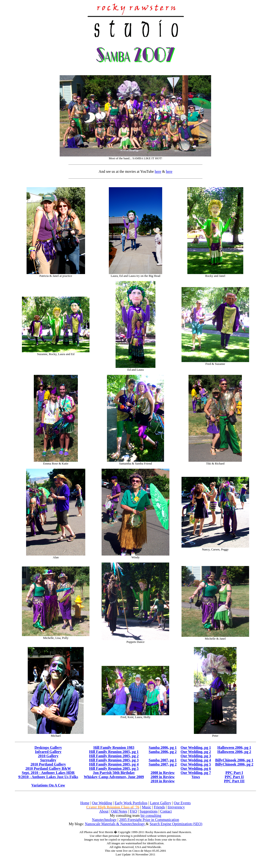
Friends (159, 807)
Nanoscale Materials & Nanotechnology (115, 824)
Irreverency (176, 807)
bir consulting (151, 815)
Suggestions (149, 811)
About (104, 811)
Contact (166, 811)
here (158, 171)
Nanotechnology (104, 820)
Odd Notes (119, 811)
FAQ (133, 811)
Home (85, 803)
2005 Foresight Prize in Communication (149, 820)
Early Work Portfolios (131, 803)
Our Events (182, 803)
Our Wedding (102, 803)
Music (147, 807)
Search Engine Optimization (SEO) (176, 824)
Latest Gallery (161, 803)
